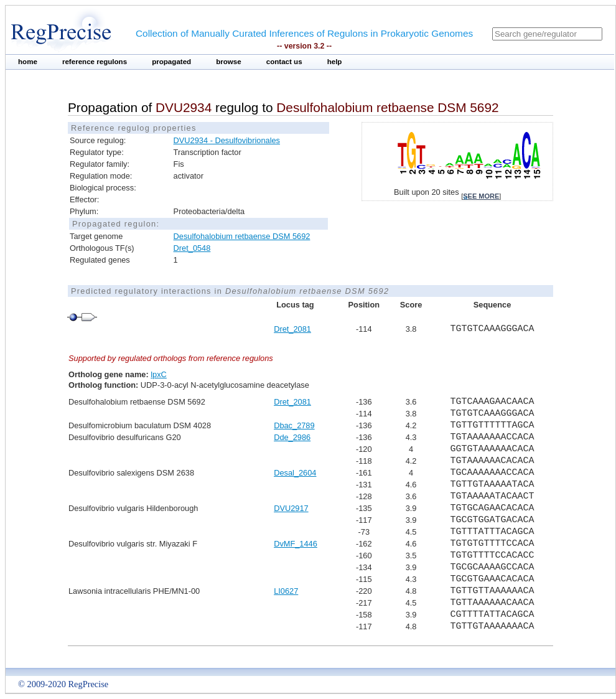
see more (481, 196)
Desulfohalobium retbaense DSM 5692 (242, 236)
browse (229, 62)
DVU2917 (291, 508)
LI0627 (286, 591)
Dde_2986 (292, 437)
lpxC (159, 374)
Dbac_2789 (294, 425)
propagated (171, 62)
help (335, 62)
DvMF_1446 (296, 544)
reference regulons (95, 62)
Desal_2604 (295, 473)
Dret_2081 (292, 329)
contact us (284, 62)
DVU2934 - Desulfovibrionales (227, 140)
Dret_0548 (192, 248)
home (28, 62)
